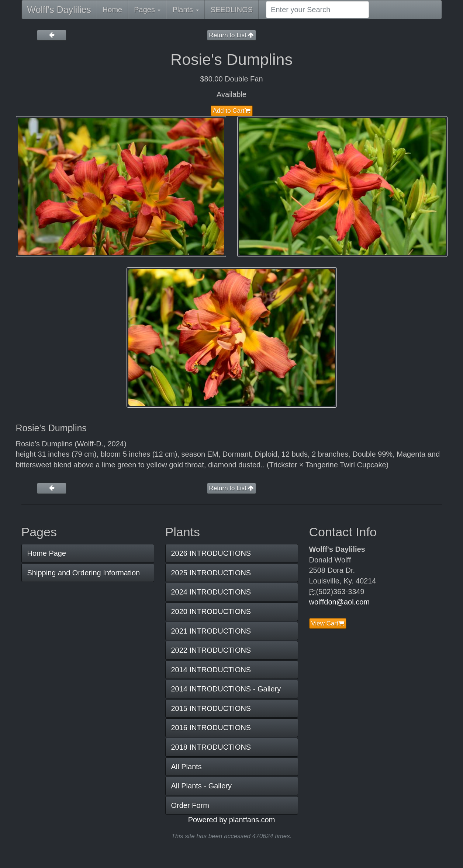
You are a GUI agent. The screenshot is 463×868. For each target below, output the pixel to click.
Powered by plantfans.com (232, 820)
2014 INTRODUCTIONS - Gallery (226, 689)
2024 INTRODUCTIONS (211, 592)
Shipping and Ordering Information (84, 573)
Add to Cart (232, 111)
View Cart (328, 623)
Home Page (47, 553)
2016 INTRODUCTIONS (211, 728)
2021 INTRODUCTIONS (211, 631)
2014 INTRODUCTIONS (211, 670)
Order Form (190, 805)
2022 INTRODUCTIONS (211, 650)
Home (112, 10)
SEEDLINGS (232, 10)
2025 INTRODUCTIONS (211, 573)
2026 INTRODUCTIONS (211, 553)
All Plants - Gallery (202, 786)
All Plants (186, 767)
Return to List (232, 35)
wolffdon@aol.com (339, 602)
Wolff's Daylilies (59, 10)
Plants (185, 10)
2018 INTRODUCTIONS (211, 747)
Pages (147, 10)
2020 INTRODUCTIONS (211, 611)
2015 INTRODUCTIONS (211, 708)
